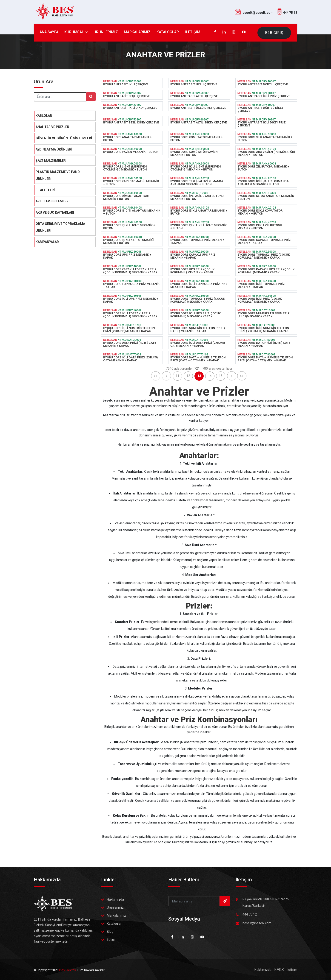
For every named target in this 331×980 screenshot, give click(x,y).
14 (210, 376)
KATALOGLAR (168, 32)
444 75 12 (290, 13)
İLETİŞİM (193, 32)
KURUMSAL (76, 32)
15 (221, 376)
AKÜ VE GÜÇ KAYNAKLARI (55, 212)
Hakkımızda (115, 899)
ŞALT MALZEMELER (51, 161)
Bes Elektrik (68, 970)
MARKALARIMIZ (137, 32)
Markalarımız (116, 916)
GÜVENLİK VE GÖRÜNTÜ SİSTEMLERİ (64, 138)
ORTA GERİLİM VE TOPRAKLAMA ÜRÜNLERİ (60, 227)
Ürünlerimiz (115, 907)
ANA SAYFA (49, 32)
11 (177, 376)
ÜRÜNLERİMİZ (106, 32)
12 (188, 376)
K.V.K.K (279, 970)
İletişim (112, 940)
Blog (110, 932)
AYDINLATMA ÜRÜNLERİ (54, 149)
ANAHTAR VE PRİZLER (52, 127)
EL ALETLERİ (45, 190)
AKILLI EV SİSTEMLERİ (53, 201)
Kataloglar (114, 924)
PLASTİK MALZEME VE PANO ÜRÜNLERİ (58, 175)
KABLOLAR (44, 116)
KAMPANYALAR (47, 242)
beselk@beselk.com (258, 13)
